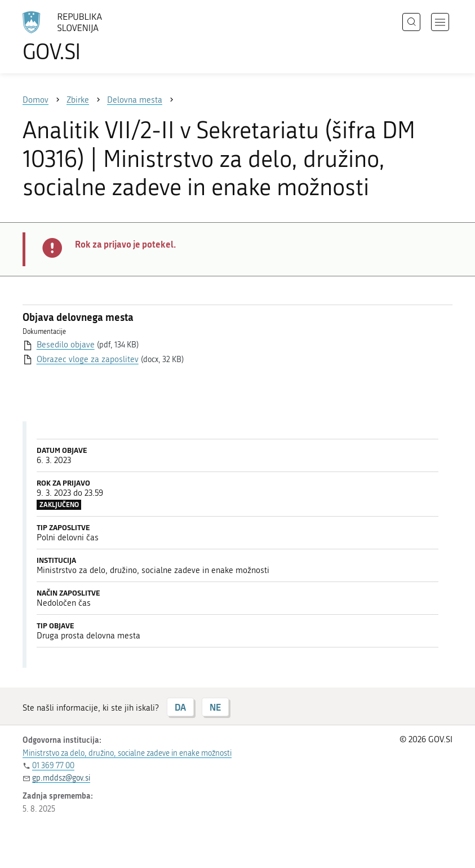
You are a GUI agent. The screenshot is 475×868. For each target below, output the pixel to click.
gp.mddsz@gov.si (61, 778)
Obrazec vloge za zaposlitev (88, 359)
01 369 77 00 (53, 766)
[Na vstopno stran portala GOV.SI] (79, 37)
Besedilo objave (66, 345)
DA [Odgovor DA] (180, 707)
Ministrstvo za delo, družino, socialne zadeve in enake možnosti (127, 753)
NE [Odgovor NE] (215, 707)
